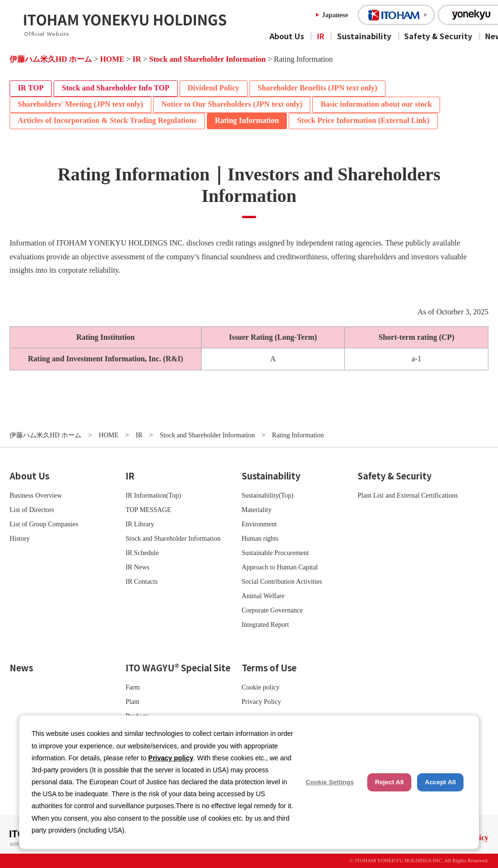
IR (321, 36)
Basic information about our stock (376, 104)
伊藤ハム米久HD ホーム (51, 59)
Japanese (335, 15)
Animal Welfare (263, 596)
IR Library (140, 524)
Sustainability (364, 36)
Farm (133, 687)
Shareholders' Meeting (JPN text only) (80, 104)
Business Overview (36, 495)
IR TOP (31, 88)
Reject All (389, 782)
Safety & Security (438, 36)
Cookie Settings (330, 782)
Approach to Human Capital (280, 567)
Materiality (257, 510)
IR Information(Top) (153, 495)
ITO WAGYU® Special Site (178, 668)
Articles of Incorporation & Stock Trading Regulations (107, 120)
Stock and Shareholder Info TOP (116, 88)
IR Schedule (142, 553)
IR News (137, 567)
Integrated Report (266, 624)
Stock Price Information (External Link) (363, 120)
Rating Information (247, 120)
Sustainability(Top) (268, 495)
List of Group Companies (44, 524)
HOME (112, 59)
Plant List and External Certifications (408, 495)
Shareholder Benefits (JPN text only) (317, 88)
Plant (132, 701)
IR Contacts (141, 581)
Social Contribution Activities (282, 581)
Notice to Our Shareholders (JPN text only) (232, 104)
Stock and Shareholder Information (208, 59)
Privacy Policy (262, 701)
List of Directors (32, 510)
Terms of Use (269, 668)
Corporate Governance (272, 610)
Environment (260, 524)
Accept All (440, 782)
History (20, 538)
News (21, 668)
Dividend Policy (214, 88)
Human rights (260, 538)
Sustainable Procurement (275, 553)
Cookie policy (261, 687)
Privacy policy (171, 758)
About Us (287, 36)
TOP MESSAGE (148, 510)
